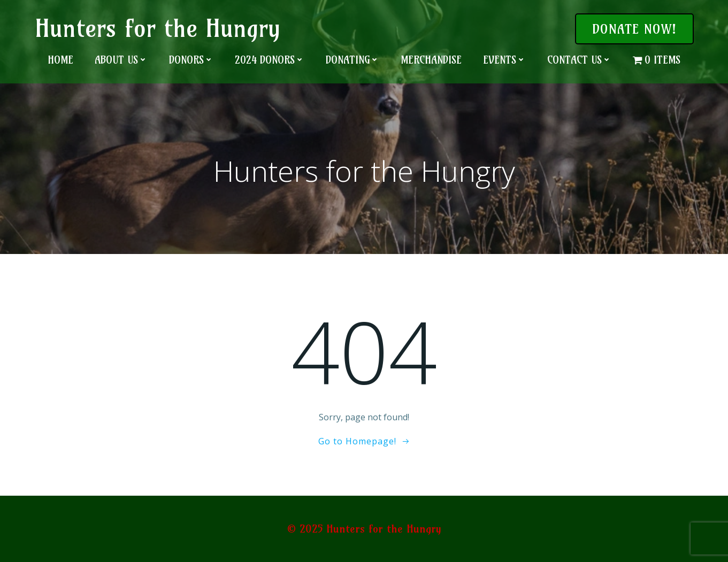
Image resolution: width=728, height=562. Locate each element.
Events (504, 60)
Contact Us (579, 60)
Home (60, 60)
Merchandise (431, 60)
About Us (121, 60)
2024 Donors (270, 60)
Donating (352, 60)
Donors (191, 60)
